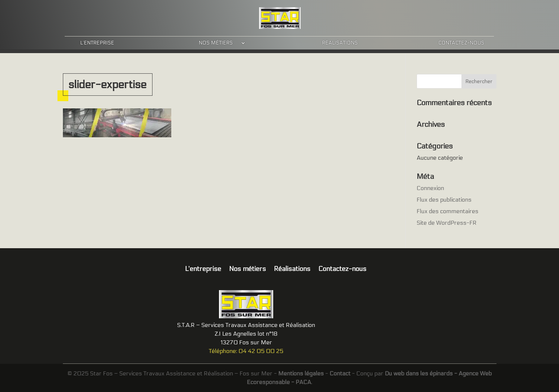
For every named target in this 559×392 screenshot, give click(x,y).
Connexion (430, 188)
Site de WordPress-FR (447, 223)
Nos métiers (216, 43)
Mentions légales (301, 373)
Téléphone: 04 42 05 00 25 (246, 351)
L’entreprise (97, 43)
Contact (340, 373)
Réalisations (340, 43)
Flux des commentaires (448, 211)
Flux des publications (444, 200)
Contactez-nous (461, 43)
